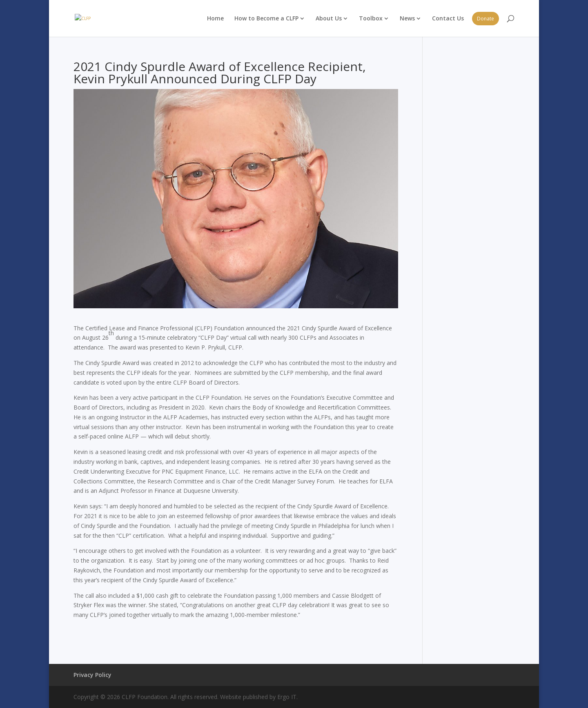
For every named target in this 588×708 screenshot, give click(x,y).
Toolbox (371, 18)
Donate (486, 19)
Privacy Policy (92, 675)
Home (215, 18)
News (407, 18)
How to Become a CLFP (266, 18)
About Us (329, 18)
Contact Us (448, 18)
